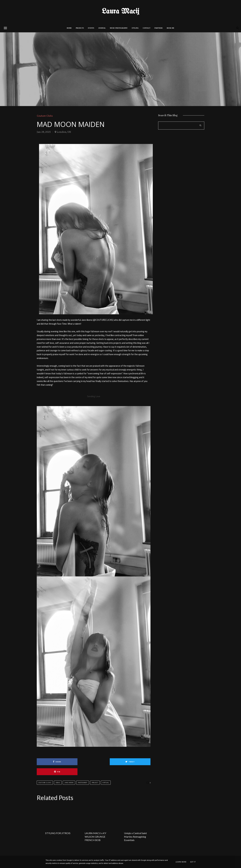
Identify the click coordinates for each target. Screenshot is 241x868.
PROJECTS (80, 28)
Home (69, 28)
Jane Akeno (69, 773)
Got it (193, 862)
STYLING (135, 28)
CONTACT (147, 28)
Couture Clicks (45, 116)
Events (91, 28)
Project (95, 773)
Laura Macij (121, 12)
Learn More (181, 862)
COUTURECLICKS (104, 320)
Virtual (106, 773)
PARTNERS (159, 28)
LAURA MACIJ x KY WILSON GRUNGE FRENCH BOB (95, 827)
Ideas (58, 773)
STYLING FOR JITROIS (58, 823)
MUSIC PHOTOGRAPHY (119, 28)
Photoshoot (83, 773)
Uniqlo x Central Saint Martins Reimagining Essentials (135, 827)
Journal (102, 28)
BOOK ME (171, 28)
